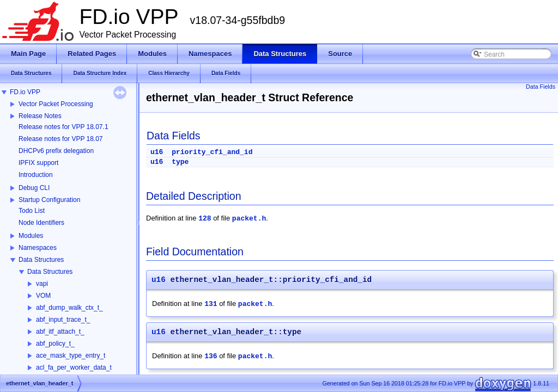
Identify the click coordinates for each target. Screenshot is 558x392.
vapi (42, 284)
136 (211, 356)
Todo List (32, 211)
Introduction (36, 175)
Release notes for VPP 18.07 (61, 139)
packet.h (249, 219)
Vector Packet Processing (56, 104)
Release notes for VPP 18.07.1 (63, 127)
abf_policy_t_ (55, 344)
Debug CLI (34, 188)
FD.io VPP (25, 92)
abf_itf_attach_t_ (60, 332)
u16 (157, 152)
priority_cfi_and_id (212, 152)
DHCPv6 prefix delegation (56, 151)
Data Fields (541, 87)
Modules (31, 236)
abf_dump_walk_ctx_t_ (69, 308)
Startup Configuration (49, 200)
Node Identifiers (41, 223)
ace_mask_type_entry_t (71, 356)
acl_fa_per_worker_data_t (74, 367)
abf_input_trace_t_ (63, 320)
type (180, 162)
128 (205, 219)
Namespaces (38, 248)
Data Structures (41, 260)
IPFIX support (38, 163)
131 (211, 304)
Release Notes (40, 116)
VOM (43, 296)
